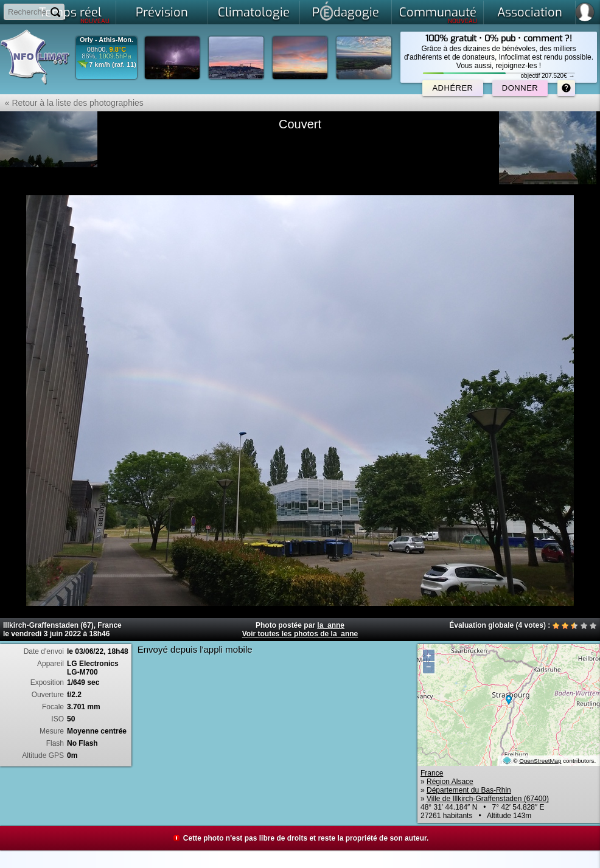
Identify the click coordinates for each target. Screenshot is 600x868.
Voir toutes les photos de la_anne (300, 634)
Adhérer (452, 88)
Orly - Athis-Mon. (106, 40)
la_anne (331, 625)
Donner (520, 88)
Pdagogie (346, 11)
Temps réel (75, 15)
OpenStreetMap (540, 761)
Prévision (162, 12)
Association (530, 12)
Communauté (438, 15)
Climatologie (254, 12)
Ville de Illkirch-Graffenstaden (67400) (488, 799)
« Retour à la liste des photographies (72, 103)
